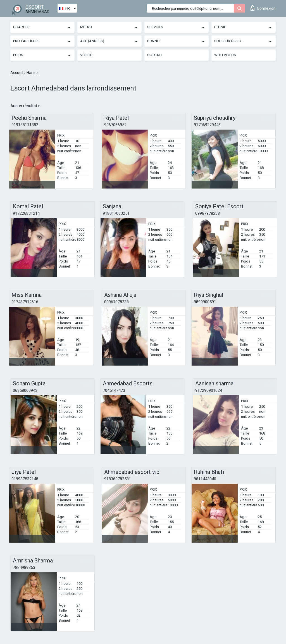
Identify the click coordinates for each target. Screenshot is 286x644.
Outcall (155, 55)
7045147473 (114, 390)
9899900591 (205, 302)
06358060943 (25, 390)
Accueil (17, 73)
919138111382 (25, 125)
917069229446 (207, 125)
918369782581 (118, 479)
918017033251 (116, 213)
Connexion (263, 8)
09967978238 (208, 213)
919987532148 (25, 479)
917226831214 (26, 213)
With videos (225, 55)
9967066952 (115, 125)
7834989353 (24, 567)
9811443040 (205, 479)
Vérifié (86, 55)
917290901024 (209, 390)
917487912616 (25, 302)
